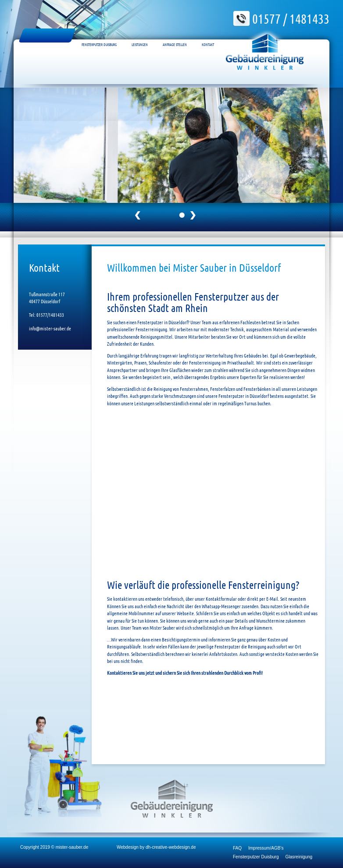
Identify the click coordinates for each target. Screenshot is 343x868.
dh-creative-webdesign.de (171, 847)
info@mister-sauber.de (50, 328)
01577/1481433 (50, 315)
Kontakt (208, 35)
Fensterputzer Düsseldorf (47, 35)
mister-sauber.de (72, 847)
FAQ (237, 848)
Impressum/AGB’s (266, 848)
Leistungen (140, 35)
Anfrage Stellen (175, 35)
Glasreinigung (299, 857)
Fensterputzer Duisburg (99, 35)
